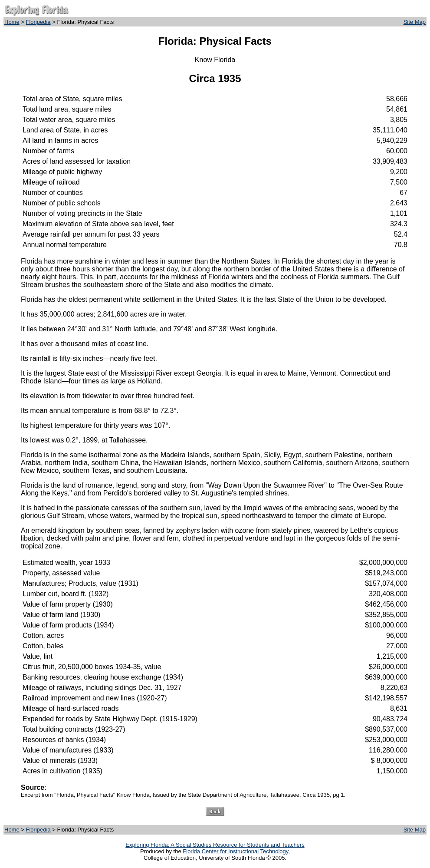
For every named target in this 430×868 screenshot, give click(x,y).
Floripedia (38, 22)
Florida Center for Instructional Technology (235, 851)
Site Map (415, 22)
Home (12, 22)
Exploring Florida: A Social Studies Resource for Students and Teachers (215, 845)
